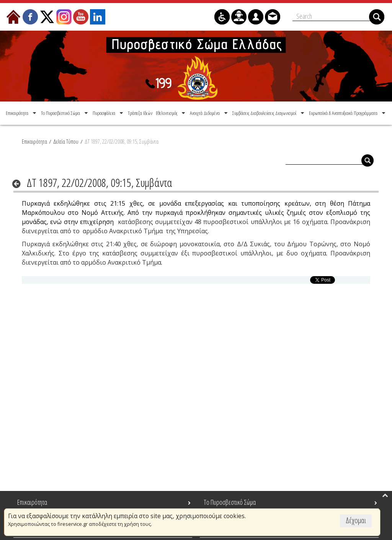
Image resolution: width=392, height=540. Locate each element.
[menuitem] (22, 113)
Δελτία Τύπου (66, 141)
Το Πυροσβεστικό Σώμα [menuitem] (230, 502)
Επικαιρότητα (34, 141)
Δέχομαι (356, 520)
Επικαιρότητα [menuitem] (32, 502)
